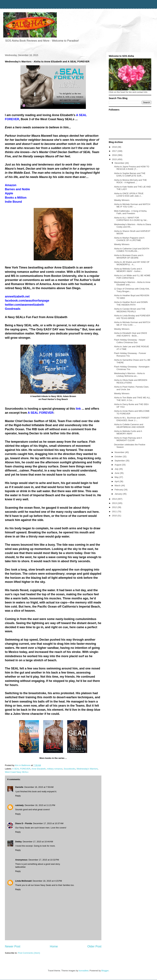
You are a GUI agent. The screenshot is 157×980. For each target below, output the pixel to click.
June (117, 473)
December (120, 163)
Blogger (105, 971)
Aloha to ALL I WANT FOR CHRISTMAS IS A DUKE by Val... (131, 219)
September (120, 461)
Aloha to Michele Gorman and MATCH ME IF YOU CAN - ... (132, 206)
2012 (115, 507)
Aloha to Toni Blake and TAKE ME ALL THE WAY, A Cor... (132, 399)
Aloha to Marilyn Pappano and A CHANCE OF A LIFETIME (129, 239)
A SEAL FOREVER (21, 769)
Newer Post (13, 946)
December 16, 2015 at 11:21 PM (40, 805)
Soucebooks (70, 769)
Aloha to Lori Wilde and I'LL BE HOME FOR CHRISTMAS (132, 277)
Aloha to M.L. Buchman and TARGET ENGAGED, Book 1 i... (132, 419)
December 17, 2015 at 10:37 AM (48, 823)
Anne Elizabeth (39, 769)
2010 (115, 516)
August (118, 465)
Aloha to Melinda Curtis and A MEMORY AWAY (128, 432)
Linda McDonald (23, 881)
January (119, 494)
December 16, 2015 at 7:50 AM (39, 787)
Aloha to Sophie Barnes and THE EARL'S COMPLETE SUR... (130, 175)
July (117, 469)
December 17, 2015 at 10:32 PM (44, 860)
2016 (115, 155)
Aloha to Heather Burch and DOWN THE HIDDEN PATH (131, 303)
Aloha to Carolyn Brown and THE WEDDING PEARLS (130, 310)
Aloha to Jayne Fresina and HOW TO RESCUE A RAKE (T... (132, 168)
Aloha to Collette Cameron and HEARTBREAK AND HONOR (129, 426)
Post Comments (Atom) (29, 953)
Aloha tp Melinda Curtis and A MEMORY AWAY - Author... (128, 270)
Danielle (19, 787)
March (118, 485)
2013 (115, 503)
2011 (115, 512)
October (119, 457)
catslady (19, 805)
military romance (55, 769)
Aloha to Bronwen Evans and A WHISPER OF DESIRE (129, 257)
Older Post (94, 946)
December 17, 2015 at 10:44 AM (38, 842)
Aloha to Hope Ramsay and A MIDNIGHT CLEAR (128, 439)
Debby (18, 842)
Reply (18, 796)
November (120, 452)
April (117, 481)
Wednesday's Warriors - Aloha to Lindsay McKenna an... (129, 375)
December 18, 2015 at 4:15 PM (47, 881)
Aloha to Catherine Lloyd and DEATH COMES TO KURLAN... (131, 250)
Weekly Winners (122, 200)
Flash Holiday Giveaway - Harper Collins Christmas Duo (130, 341)
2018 (115, 147)
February (119, 490)
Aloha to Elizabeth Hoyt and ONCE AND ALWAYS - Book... (131, 334)
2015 (115, 159)
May (117, 477)
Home (54, 946)
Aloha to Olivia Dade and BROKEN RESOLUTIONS (131, 381)
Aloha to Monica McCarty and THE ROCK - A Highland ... (130, 181)
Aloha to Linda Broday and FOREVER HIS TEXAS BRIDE (132, 317)
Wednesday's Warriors (87, 769)
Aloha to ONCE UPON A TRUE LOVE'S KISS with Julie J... (129, 195)
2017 (115, 151)
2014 (115, 499)
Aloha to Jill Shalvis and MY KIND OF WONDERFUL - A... (132, 263)
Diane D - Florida (24, 823)
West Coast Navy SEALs (17, 772)
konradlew (84, 971)
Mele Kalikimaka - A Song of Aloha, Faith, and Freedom (131, 212)
